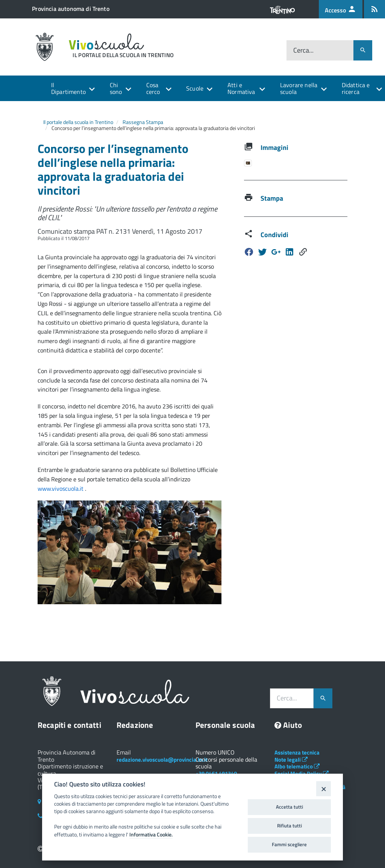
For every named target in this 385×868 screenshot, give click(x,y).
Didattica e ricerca (356, 88)
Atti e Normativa (241, 88)
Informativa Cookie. (151, 835)
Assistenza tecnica (297, 752)
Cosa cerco (153, 88)
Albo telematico (297, 766)
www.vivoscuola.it (61, 488)
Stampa (272, 198)
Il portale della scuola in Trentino (78, 122)
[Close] (324, 789)
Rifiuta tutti (290, 826)
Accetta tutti (290, 807)
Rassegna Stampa (143, 122)
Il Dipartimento (68, 88)
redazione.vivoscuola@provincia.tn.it (162, 760)
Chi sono (116, 88)
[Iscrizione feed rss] (374, 9)
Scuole (195, 88)
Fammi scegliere (289, 844)
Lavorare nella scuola (299, 88)
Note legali (291, 760)
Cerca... (303, 50)
